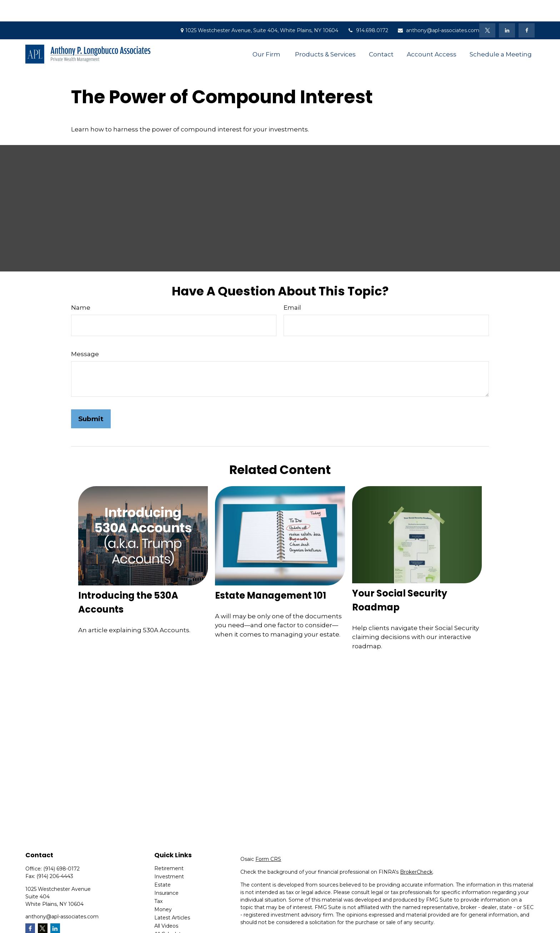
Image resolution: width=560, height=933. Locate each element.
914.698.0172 (368, 9)
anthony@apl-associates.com (438, 9)
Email (292, 286)
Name (81, 286)
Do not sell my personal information (483, 921)
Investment (169, 855)
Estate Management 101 (271, 574)
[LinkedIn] (507, 9)
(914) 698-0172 (61, 847)
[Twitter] (487, 9)
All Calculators (171, 913)
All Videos (166, 904)
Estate (162, 863)
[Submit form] (91, 397)
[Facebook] (527, 9)
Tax (158, 880)
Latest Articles (172, 896)
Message (85, 333)
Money (163, 888)
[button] (267, 33)
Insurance (166, 872)
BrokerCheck (416, 850)
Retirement (169, 847)
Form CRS (268, 838)
